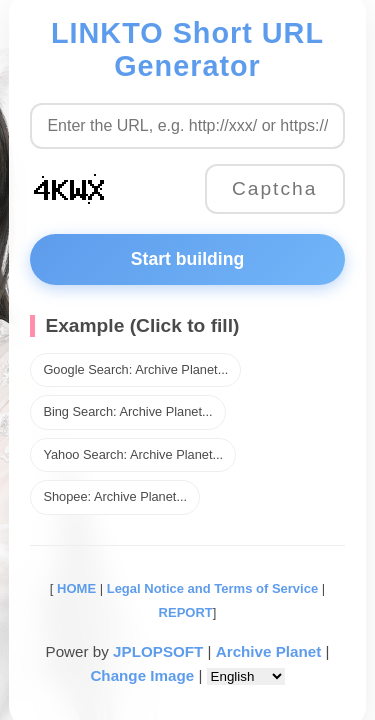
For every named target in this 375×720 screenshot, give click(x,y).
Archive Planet (269, 651)
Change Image (142, 675)
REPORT (186, 612)
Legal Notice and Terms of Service (212, 588)
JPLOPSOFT (158, 651)
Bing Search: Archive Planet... (127, 411)
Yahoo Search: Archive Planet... (133, 454)
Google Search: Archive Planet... (135, 369)
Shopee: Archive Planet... (115, 496)
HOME (74, 588)
